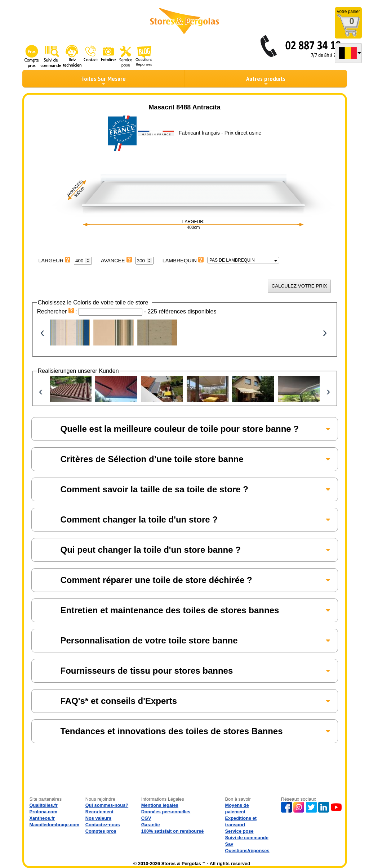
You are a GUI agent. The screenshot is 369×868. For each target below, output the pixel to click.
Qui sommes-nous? (107, 805)
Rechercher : (58, 311)
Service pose (239, 831)
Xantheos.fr (42, 818)
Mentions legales (160, 805)
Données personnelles (166, 812)
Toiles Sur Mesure (103, 81)
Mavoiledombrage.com (55, 825)
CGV (146, 818)
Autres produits (266, 81)
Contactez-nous (103, 825)
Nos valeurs (99, 818)
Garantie (151, 825)
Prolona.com (44, 812)
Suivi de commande (247, 838)
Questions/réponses (247, 851)
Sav (229, 844)
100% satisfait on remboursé (173, 831)
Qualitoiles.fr (44, 805)
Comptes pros (101, 831)
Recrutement (99, 812)
